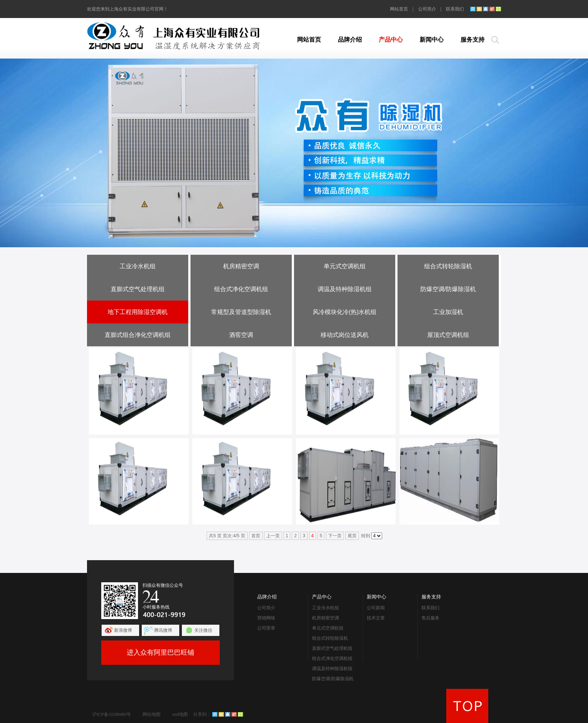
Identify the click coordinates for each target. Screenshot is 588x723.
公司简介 (427, 9)
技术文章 (376, 618)
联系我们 (455, 9)
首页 (256, 536)
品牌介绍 (350, 40)
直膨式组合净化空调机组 (138, 335)
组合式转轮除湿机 (448, 266)
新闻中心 (432, 40)
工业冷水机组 (138, 266)
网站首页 (399, 9)
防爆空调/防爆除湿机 (448, 289)
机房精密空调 (241, 266)
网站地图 (151, 714)
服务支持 (472, 40)
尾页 (352, 536)
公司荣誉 (266, 628)
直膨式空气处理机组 (138, 289)
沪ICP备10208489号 (112, 714)
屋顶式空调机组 (448, 335)
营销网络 (266, 618)
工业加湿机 (448, 312)
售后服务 (430, 618)
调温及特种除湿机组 (345, 289)
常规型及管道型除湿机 (241, 312)
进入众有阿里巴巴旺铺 (160, 652)
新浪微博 (123, 630)
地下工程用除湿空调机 (138, 312)
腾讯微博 (163, 630)
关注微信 (203, 630)
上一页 (273, 536)
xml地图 (180, 714)
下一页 (335, 536)
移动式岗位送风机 (345, 335)
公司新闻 (376, 608)
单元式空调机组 (345, 266)
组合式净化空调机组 (241, 289)
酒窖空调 (241, 335)
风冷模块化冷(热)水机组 (345, 312)
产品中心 (391, 40)
